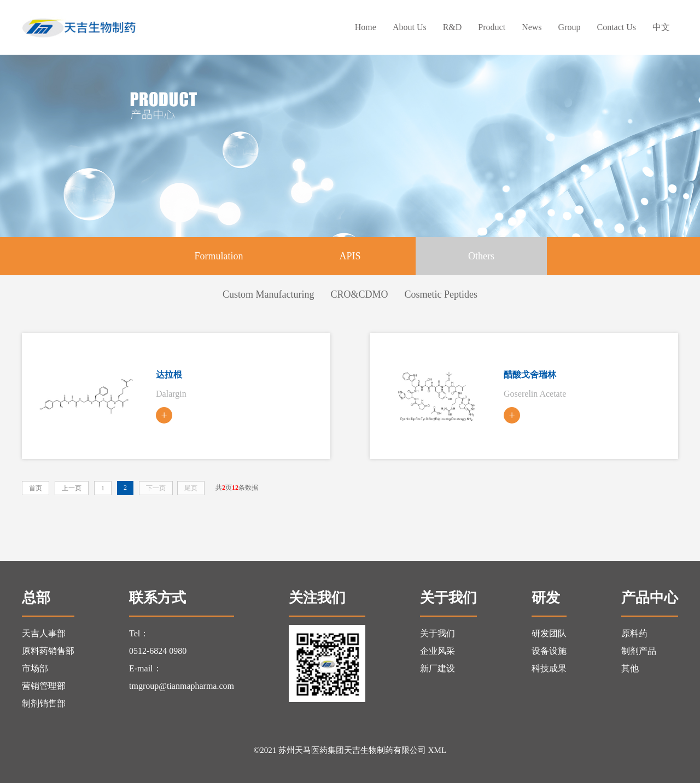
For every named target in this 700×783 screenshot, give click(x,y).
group (570, 27)
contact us (616, 27)
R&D (453, 27)
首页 (36, 488)
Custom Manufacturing (268, 294)
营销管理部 (44, 686)
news (532, 27)
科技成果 (549, 668)
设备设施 (549, 651)
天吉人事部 (44, 633)
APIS (350, 256)
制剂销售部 (44, 703)
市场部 (35, 668)
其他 (630, 668)
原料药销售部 (48, 651)
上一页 (72, 488)
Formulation (219, 256)
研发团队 (549, 633)
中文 (661, 27)
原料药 (634, 633)
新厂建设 (437, 668)
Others (481, 256)
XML (437, 750)
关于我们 (437, 633)
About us (410, 27)
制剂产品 (639, 651)
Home (366, 27)
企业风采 (437, 651)
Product (492, 27)
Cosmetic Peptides (441, 294)
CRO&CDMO (359, 294)
